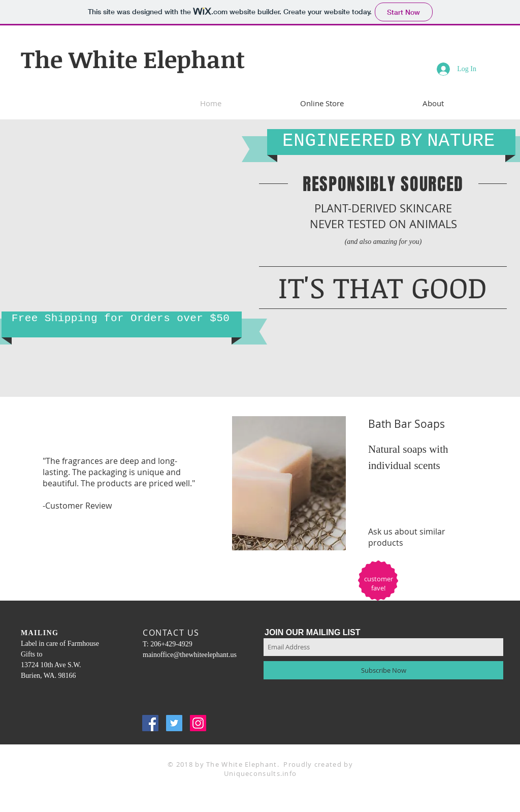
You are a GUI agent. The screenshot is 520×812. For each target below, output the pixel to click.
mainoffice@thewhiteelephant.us (190, 655)
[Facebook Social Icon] (150, 723)
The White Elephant (133, 59)
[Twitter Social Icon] (174, 723)
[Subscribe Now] (383, 670)
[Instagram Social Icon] (198, 723)
